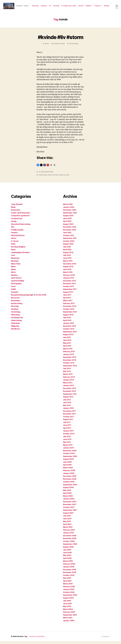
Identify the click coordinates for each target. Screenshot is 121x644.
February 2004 (69, 615)
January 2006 (69, 570)
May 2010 (67, 445)
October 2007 (69, 510)
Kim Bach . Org (22, 639)
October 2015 (69, 332)
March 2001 (68, 621)
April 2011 (67, 431)
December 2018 (70, 267)
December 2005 (70, 572)
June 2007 (67, 521)
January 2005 (69, 592)
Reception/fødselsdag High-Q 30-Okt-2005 (29, 298)
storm (68, 178)
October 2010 (69, 437)
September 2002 (70, 618)
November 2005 (70, 575)
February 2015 (69, 354)
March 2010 (68, 448)
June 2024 (67, 221)
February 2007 (69, 533)
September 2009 (70, 459)
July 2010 (67, 439)
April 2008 (67, 496)
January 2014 (69, 383)
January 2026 (69, 210)
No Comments (74, 47)
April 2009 (67, 468)
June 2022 (67, 236)
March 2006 (68, 564)
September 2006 (70, 547)
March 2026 (68, 207)
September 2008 (70, 488)
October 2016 (69, 312)
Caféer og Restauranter (21, 216)
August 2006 (69, 550)
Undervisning (17, 323)
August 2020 (68, 247)
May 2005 (67, 581)
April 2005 (67, 584)
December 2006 (70, 538)
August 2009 (69, 462)
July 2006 (67, 553)
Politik (14, 292)
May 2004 (67, 609)
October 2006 (69, 544)
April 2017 (67, 301)
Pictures (88, 6)
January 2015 (69, 357)
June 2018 (67, 272)
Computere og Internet (20, 219)
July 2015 (67, 340)
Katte (13, 247)
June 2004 (68, 606)
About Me (43, 6)
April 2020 (67, 253)
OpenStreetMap (18, 284)
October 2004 (69, 595)
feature (50, 178)
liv (64, 178)
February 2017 (69, 306)
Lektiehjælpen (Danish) (21, 255)
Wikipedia (15, 329)
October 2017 (69, 289)
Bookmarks (16, 213)
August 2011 (68, 422)
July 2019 (67, 258)
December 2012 (70, 391)
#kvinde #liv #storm (60, 40)
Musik (14, 272)
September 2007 (70, 513)
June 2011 (67, 428)
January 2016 (69, 326)
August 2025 (68, 219)
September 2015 (70, 335)
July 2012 (67, 403)
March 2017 (68, 303)
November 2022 (70, 233)
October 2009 (69, 456)
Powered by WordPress (37, 639)
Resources (15, 301)
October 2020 (69, 244)
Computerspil (17, 221)
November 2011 (70, 417)
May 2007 (67, 524)
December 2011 (70, 414)
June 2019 (67, 261)
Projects (105, 6)
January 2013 (69, 388)
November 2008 (70, 482)
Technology (16, 315)
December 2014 (70, 360)
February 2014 (69, 380)
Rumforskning (17, 306)
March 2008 (68, 499)
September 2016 (70, 315)
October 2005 (69, 578)
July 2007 (67, 519)
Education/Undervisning (21, 227)
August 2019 (68, 255)
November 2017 (70, 287)
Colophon (51, 6)
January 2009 (69, 476)
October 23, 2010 (59, 47)
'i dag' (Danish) (45, 175)
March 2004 (68, 612)
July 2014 (67, 371)
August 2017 (68, 295)
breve (45, 178)
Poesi (13, 289)
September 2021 (70, 241)
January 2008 (69, 502)
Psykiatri (15, 295)
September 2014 (70, 369)
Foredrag (63, 6)
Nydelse (14, 278)
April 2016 (67, 323)
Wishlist (107, 8)
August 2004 (69, 601)
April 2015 (67, 349)
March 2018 (68, 275)
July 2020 (67, 250)
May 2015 (67, 346)
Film (13, 230)
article (41, 178)
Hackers (14, 236)
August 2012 (68, 400)
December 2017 (70, 284)
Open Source (16, 281)
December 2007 (70, 505)
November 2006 (70, 541)
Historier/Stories (18, 238)
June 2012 (67, 405)
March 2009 (68, 471)
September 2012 (70, 397)
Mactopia (15, 264)
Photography (16, 287)
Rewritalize (16, 303)
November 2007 (70, 507)
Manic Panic (16, 267)
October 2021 (69, 238)
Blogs (51, 175)
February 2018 (69, 278)
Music (14, 270)
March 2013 (68, 386)
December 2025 (70, 213)
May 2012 (67, 408)
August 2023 (68, 227)
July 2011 (67, 425)
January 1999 (69, 623)
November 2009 (70, 454)
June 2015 (67, 343)
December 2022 (70, 230)
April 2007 (67, 527)
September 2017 (70, 292)
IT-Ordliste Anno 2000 (76, 6)
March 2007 (68, 530)
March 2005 (68, 587)
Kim (48, 47)
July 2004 (67, 604)
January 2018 (69, 281)
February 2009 (69, 473)
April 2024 (67, 224)
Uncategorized (17, 320)
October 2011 (69, 420)
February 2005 (69, 589)
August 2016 (68, 318)
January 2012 (69, 411)
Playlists (96, 6)
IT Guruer (15, 244)
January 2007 (69, 536)
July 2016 (67, 320)
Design (14, 224)
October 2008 (69, 485)
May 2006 (67, 558)
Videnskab (16, 326)
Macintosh (15, 261)
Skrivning (15, 309)
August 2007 (68, 516)
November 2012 (70, 394)
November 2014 (70, 363)
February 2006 (69, 567)
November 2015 (70, 329)
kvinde (61, 178)
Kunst (13, 253)
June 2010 (67, 442)
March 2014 (68, 377)
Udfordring (16, 318)
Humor (14, 241)
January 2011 (69, 434)
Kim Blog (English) (19, 250)
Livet (13, 258)
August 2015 (68, 337)
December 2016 (70, 309)
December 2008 (70, 479)
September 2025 (70, 216)
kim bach (56, 178)
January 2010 (69, 451)
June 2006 (68, 555)
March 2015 (68, 352)
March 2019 (68, 264)
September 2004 (70, 598)
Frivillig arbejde (18, 233)
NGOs (13, 275)
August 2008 (69, 490)
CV (57, 6)
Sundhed (15, 312)
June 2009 (68, 465)
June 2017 (67, 298)
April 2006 (67, 561)
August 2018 (68, 270)
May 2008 (67, 493)
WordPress (16, 332)
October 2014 (69, 366)
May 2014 (67, 374)
